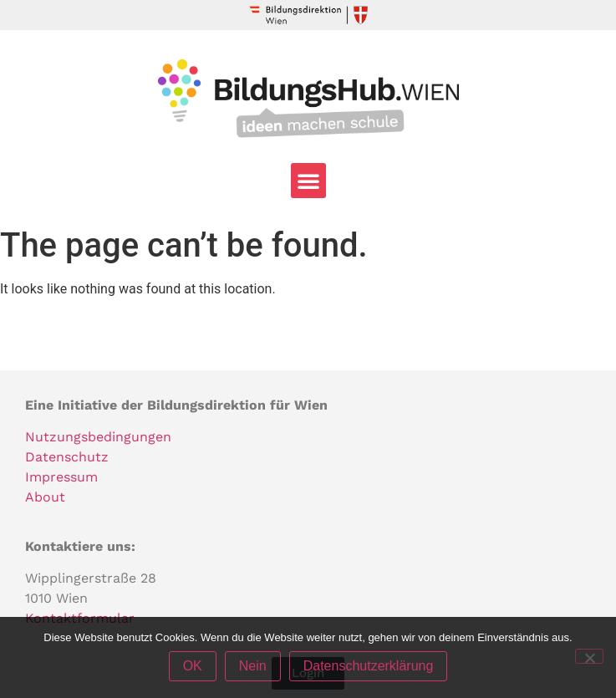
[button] (308, 181)
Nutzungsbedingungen (98, 437)
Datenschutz (67, 457)
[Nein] (589, 656)
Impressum (61, 477)
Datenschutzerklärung (369, 666)
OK (193, 666)
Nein (253, 666)
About (45, 497)
